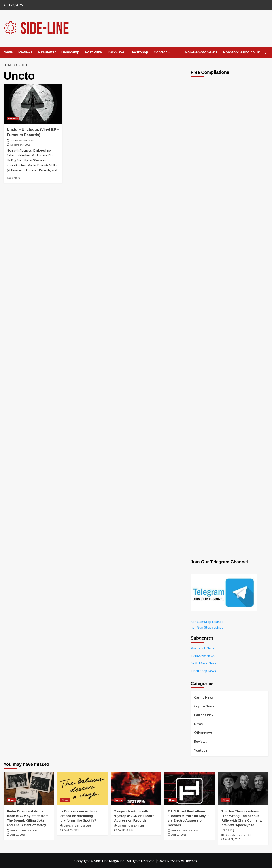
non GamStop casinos (207, 621)
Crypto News (204, 706)
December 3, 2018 (20, 145)
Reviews (25, 52)
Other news (203, 733)
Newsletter (47, 52)
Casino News (204, 697)
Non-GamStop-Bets (201, 52)
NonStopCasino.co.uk (241, 52)
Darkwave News (203, 656)
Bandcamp (70, 52)
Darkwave (116, 52)
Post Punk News (203, 648)
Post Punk (94, 52)
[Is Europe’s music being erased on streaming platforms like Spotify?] (82, 789)
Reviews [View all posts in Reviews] (13, 118)
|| (178, 52)
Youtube (201, 750)
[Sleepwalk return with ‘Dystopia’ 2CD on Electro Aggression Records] (136, 789)
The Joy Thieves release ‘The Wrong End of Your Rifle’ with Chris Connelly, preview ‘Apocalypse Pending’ (242, 820)
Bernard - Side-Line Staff (24, 830)
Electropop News (203, 671)
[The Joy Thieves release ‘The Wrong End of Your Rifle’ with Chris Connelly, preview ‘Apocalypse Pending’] (243, 789)
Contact (163, 52)
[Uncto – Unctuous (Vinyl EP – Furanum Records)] (33, 104)
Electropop (139, 52)
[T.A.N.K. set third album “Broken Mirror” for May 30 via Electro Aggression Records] (190, 789)
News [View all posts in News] (11, 800)
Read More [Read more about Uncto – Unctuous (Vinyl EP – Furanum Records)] (14, 178)
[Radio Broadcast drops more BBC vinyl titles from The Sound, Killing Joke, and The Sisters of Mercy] (29, 789)
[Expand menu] (169, 52)
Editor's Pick (204, 715)
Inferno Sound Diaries (22, 141)
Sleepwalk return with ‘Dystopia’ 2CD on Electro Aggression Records (134, 816)
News (8, 52)
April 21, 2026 (18, 835)
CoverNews (166, 861)
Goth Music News (204, 663)
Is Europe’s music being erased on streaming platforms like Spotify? (79, 816)
